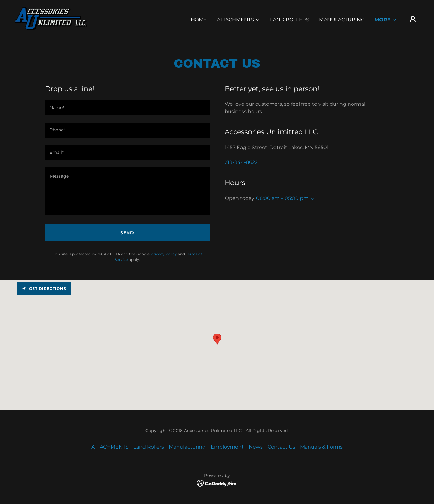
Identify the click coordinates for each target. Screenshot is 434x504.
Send (127, 233)
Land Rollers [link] (290, 20)
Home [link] (199, 20)
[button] (239, 20)
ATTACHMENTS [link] (110, 447)
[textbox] (127, 108)
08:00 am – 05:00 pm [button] (282, 198)
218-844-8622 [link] (241, 162)
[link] (51, 18)
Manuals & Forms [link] (321, 447)
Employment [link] (227, 447)
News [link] (256, 447)
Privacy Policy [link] (164, 254)
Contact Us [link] (281, 447)
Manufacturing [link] (342, 20)
